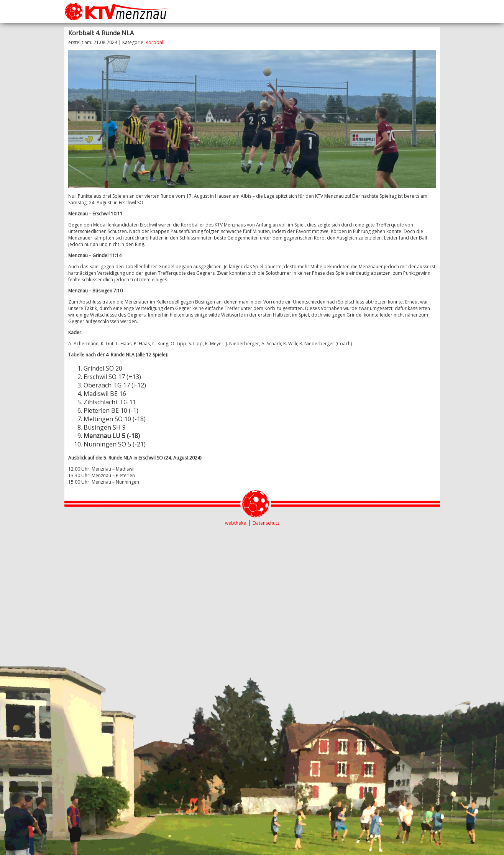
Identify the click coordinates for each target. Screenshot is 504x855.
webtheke (236, 523)
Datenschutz (266, 523)
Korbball (155, 42)
